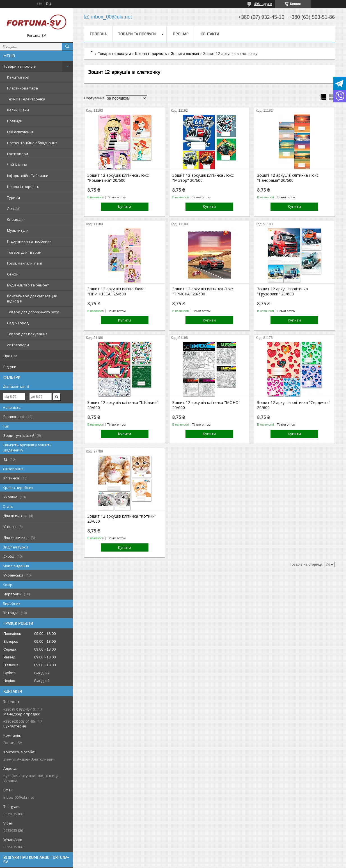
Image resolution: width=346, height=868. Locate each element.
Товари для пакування (27, 334)
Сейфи (13, 274)
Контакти (210, 34)
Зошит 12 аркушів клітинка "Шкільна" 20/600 (123, 405)
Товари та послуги (20, 66)
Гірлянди (15, 121)
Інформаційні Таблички (28, 176)
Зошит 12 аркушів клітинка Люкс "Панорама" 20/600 (288, 178)
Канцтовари (18, 77)
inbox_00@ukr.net (19, 797)
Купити (125, 206)
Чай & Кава (17, 165)
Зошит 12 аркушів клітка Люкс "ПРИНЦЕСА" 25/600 (116, 291)
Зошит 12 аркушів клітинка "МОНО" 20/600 (206, 405)
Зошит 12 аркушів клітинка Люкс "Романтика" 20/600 (118, 178)
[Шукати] (67, 47)
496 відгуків (263, 4)
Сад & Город (18, 323)
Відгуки (10, 367)
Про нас (10, 356)
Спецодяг (15, 219)
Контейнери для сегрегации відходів (32, 298)
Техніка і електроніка (26, 99)
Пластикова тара (22, 88)
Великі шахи (18, 110)
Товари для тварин (24, 252)
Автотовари (18, 345)
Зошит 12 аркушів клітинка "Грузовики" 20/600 (282, 291)
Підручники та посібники (29, 241)
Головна (98, 34)
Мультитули (18, 230)
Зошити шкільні (185, 54)
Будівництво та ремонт (28, 285)
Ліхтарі (13, 208)
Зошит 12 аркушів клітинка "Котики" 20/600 (122, 519)
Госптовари (18, 154)
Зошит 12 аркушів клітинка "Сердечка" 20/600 (294, 405)
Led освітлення (20, 132)
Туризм (13, 198)
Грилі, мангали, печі (24, 263)
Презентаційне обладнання (32, 143)
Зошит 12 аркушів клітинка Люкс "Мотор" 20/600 (203, 178)
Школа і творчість (23, 187)
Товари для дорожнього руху (33, 312)
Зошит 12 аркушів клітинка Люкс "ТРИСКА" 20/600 (203, 291)
